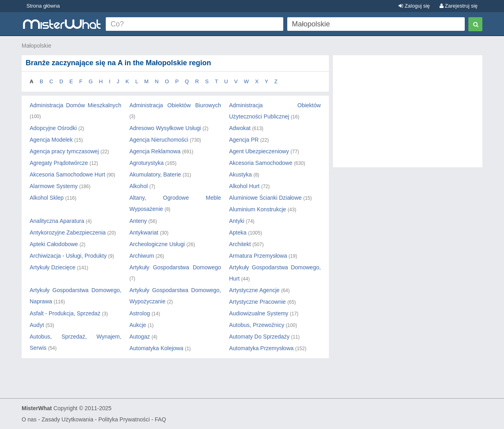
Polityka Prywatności (124, 419)
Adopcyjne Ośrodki (53, 128)
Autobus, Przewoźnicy (257, 325)
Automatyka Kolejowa (156, 348)
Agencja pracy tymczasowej (64, 151)
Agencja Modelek (51, 140)
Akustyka (241, 174)
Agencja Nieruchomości (159, 140)
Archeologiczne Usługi (157, 244)
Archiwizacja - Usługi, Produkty (68, 256)
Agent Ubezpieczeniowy (259, 151)
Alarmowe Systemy (54, 186)
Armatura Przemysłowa (258, 256)
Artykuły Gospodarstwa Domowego (175, 267)
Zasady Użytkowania (68, 419)
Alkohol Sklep (47, 198)
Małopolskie (36, 46)
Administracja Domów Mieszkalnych (76, 105)
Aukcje (138, 325)
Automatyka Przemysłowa (261, 348)
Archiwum (142, 256)
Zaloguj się (414, 6)
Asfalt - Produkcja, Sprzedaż (65, 313)
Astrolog (140, 313)
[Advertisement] (408, 115)
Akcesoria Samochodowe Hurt (67, 174)
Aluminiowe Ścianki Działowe (265, 198)
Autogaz (140, 337)
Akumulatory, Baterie (155, 174)
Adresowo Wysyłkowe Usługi (165, 128)
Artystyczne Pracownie (258, 302)
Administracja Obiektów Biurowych (175, 105)
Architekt (240, 244)
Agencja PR (244, 140)
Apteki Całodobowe (54, 244)
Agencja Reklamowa (155, 151)
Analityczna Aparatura (57, 221)
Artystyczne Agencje (254, 290)
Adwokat (240, 128)
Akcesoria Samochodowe (261, 163)
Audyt (37, 325)
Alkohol (139, 186)
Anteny (138, 221)
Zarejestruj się (459, 6)
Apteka (238, 233)
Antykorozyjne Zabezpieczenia (68, 233)
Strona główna (43, 6)
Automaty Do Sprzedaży (259, 337)
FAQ (160, 419)
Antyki (237, 221)
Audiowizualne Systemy (259, 313)
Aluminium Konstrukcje (258, 209)
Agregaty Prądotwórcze (59, 163)
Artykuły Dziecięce (52, 267)
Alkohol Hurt (244, 186)
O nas (29, 419)
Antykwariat (144, 233)
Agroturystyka (147, 163)
